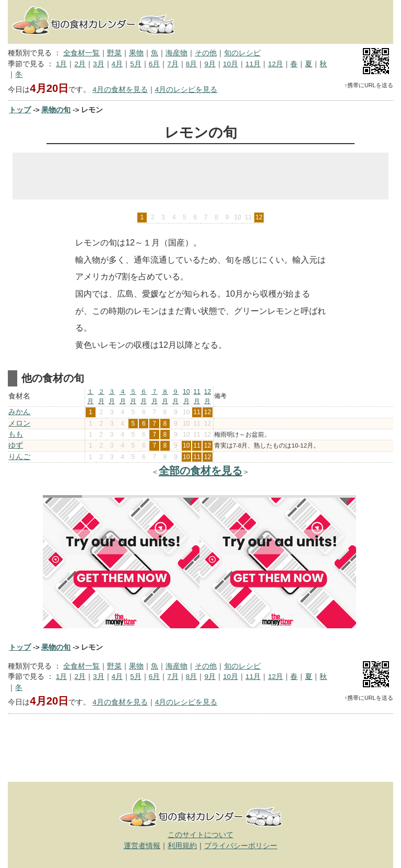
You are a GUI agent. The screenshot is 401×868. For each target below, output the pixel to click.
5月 (136, 64)
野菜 (114, 53)
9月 (210, 64)
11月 (253, 64)
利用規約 (182, 846)
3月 (99, 64)
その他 (206, 53)
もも (16, 434)
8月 (192, 64)
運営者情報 (142, 846)
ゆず (16, 445)
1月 (62, 64)
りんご (19, 457)
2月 (80, 64)
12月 (275, 64)
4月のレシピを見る (186, 90)
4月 (117, 64)
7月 (173, 64)
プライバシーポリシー (241, 846)
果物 (136, 53)
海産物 (176, 53)
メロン (19, 423)
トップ (20, 110)
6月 (155, 64)
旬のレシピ (242, 53)
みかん (19, 412)
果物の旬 (56, 110)
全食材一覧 (81, 53)
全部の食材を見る (200, 471)
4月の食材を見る (120, 90)
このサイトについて (200, 835)
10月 (231, 64)
